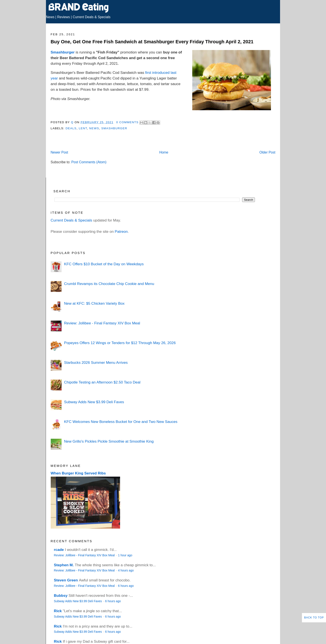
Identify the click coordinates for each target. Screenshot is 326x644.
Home (164, 152)
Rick (58, 611)
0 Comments (127, 122)
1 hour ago (125, 555)
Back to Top (314, 618)
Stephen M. (64, 565)
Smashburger (63, 52)
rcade (59, 550)
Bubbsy (61, 595)
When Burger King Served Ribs (78, 473)
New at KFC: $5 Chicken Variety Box (94, 303)
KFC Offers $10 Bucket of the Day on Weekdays (104, 264)
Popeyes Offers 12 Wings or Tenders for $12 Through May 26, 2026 (120, 343)
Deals (71, 128)
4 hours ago (126, 570)
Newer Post (59, 152)
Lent (83, 128)
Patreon (121, 231)
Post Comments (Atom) (89, 162)
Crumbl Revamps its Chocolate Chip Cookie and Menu (109, 284)
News (50, 17)
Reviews (64, 17)
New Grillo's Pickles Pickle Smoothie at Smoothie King (109, 441)
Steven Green (66, 580)
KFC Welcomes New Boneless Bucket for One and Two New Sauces (121, 422)
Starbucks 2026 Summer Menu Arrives (96, 362)
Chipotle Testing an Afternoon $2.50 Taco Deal (102, 382)
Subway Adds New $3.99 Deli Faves (94, 402)
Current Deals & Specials (91, 17)
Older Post (267, 152)
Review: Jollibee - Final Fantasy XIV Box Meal (102, 323)
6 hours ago (126, 586)
